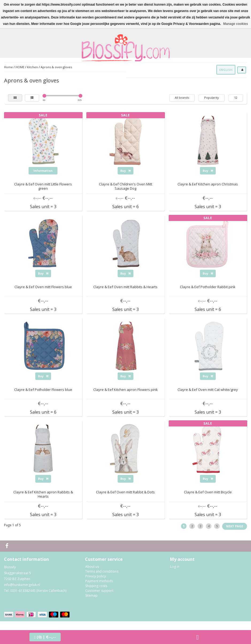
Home (8, 67)
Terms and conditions (102, 571)
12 (236, 98)
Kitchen (32, 67)
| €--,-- (45, 637)
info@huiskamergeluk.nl (22, 585)
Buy (125, 171)
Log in (175, 567)
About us (92, 567)
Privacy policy (96, 576)
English (226, 70)
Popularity (212, 98)
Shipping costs (96, 586)
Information (43, 171)
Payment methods (99, 581)
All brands (182, 98)
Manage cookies (236, 24)
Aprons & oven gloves (56, 67)
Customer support (99, 591)
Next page (235, 526)
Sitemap (91, 595)
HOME (20, 67)
